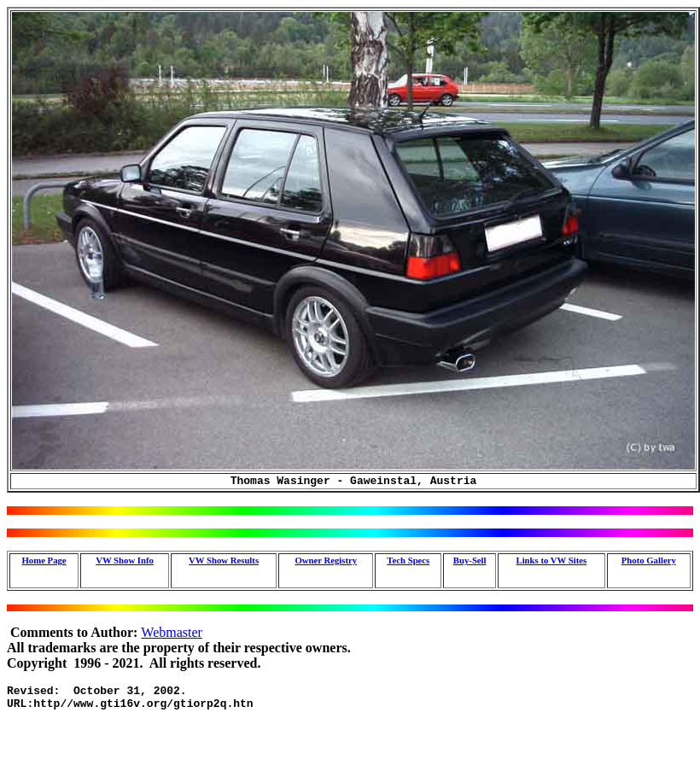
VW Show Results (224, 563)
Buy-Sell (470, 563)
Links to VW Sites (551, 563)
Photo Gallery (649, 563)
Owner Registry (326, 563)
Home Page (44, 563)
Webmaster (172, 635)
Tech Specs (408, 563)
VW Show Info (125, 563)
